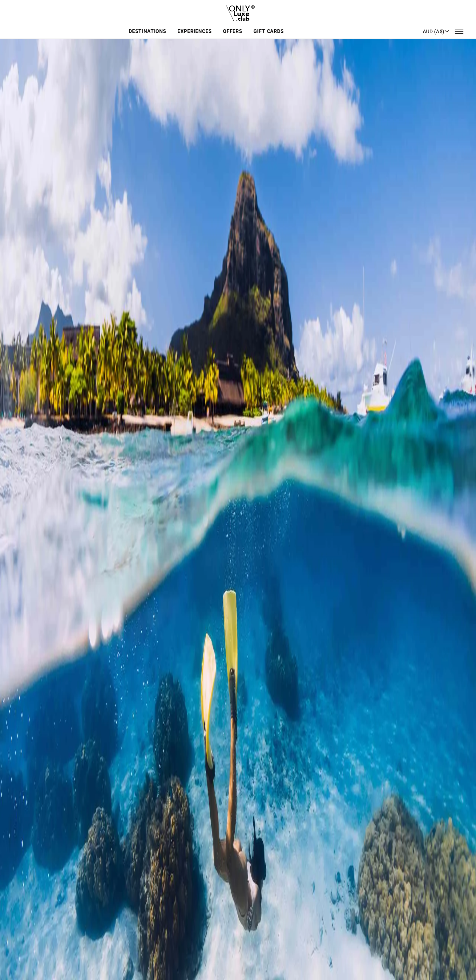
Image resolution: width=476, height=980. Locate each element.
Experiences (227, 26)
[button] (436, 26)
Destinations (182, 26)
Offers (264, 26)
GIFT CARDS (298, 26)
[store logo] (238, 11)
